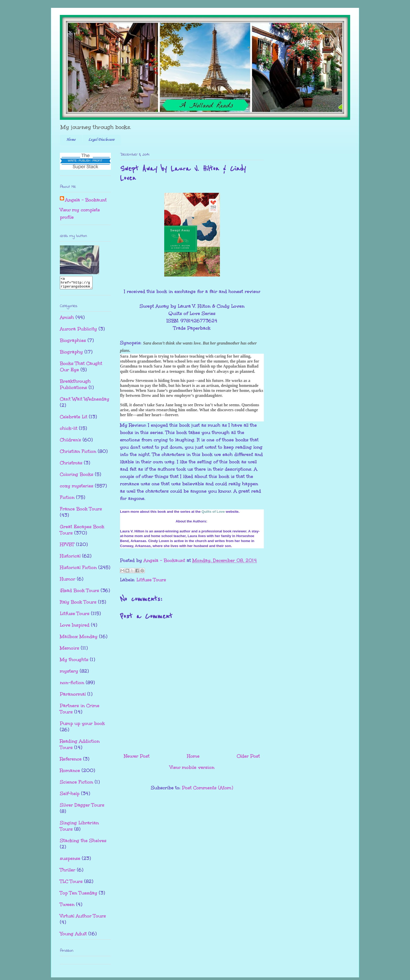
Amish (67, 320)
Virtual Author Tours (83, 918)
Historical (70, 558)
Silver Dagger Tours (82, 807)
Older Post (248, 756)
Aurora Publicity (78, 331)
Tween (67, 907)
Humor (68, 581)
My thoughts (74, 662)
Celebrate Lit (74, 419)
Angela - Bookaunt (86, 200)
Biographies (73, 343)
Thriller (68, 872)
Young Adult (73, 936)
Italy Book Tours (78, 604)
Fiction (67, 500)
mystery (69, 673)
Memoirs (70, 650)
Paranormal (73, 696)
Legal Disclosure (101, 140)
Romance (70, 773)
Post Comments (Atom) (207, 788)
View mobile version (192, 767)
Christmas (71, 465)
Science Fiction (76, 784)
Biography (71, 354)
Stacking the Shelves (83, 843)
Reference (71, 761)
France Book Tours (81, 511)
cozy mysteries (77, 488)
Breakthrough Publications (75, 387)
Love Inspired (75, 627)
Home (71, 140)
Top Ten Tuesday (79, 895)
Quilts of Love (213, 512)
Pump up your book (82, 726)
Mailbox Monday (79, 639)
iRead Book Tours (79, 593)
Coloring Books (77, 477)
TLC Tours (71, 884)
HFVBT (67, 547)
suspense (70, 861)
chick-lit (69, 431)
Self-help (70, 796)
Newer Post (137, 756)
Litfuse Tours (151, 580)
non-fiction (72, 685)
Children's (70, 442)
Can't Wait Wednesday (85, 401)
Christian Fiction (78, 454)
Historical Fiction (78, 570)
